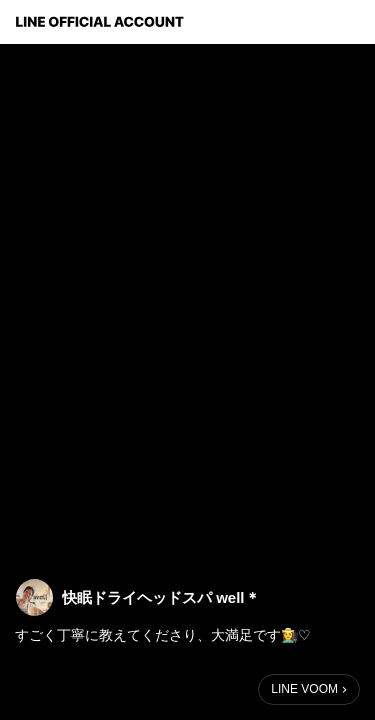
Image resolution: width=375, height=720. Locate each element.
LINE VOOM (304, 689)
